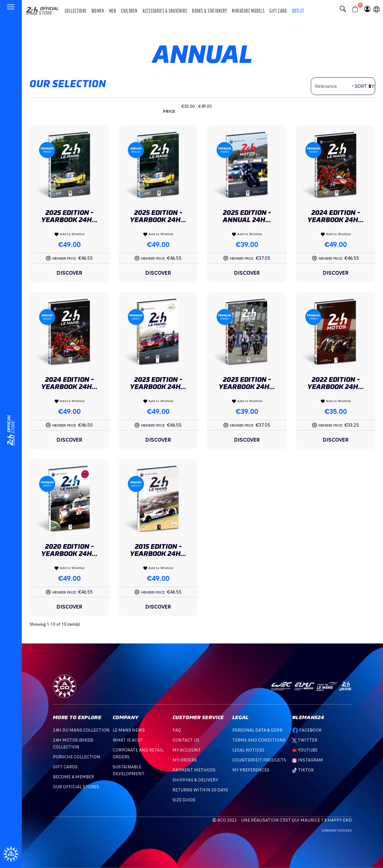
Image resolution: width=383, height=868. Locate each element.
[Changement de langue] (11, 430)
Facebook (307, 730)
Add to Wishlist (69, 234)
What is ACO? (128, 740)
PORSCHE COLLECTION (77, 757)
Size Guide (184, 800)
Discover (69, 273)
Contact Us (186, 740)
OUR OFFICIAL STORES (76, 787)
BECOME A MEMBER (73, 777)
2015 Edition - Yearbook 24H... (158, 550)
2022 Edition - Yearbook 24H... (336, 383)
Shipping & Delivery (195, 780)
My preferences (251, 770)
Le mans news (129, 730)
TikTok (303, 770)
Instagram (307, 760)
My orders (185, 760)
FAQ (177, 730)
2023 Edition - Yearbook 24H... (158, 383)
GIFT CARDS (65, 767)
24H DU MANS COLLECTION (81, 730)
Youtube (305, 750)
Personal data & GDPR (257, 730)
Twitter (305, 740)
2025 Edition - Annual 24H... (247, 216)
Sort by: (365, 86)
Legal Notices (248, 750)
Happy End (340, 820)
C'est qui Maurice (300, 820)
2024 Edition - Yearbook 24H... (336, 216)
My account (187, 750)
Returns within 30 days (200, 790)
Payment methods (194, 770)
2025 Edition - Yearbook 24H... (69, 216)
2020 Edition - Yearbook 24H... (69, 550)
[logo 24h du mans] (42, 8)
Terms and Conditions (259, 740)
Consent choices (337, 830)
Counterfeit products (259, 760)
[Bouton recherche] (344, 10)
